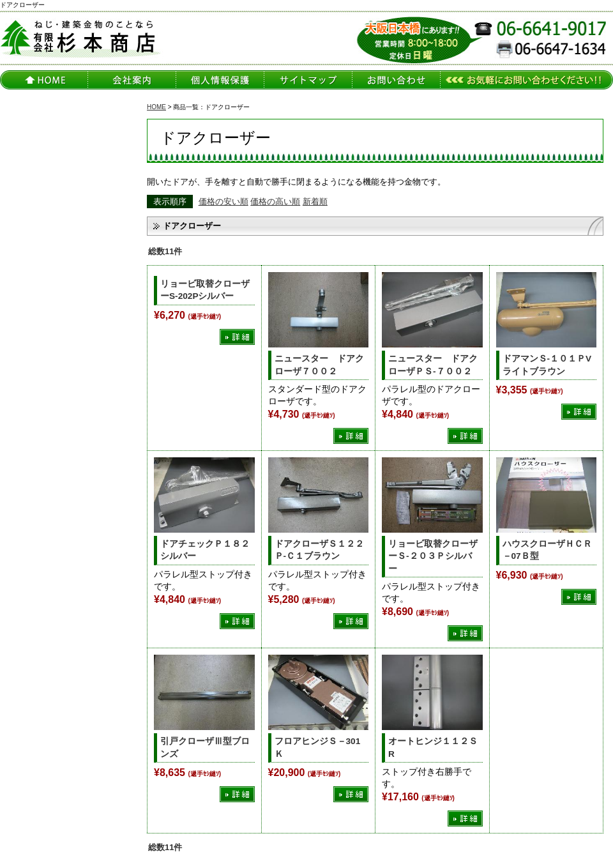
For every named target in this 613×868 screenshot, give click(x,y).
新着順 (315, 202)
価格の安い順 (223, 202)
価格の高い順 (275, 202)
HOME (156, 107)
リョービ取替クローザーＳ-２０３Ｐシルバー (433, 556)
